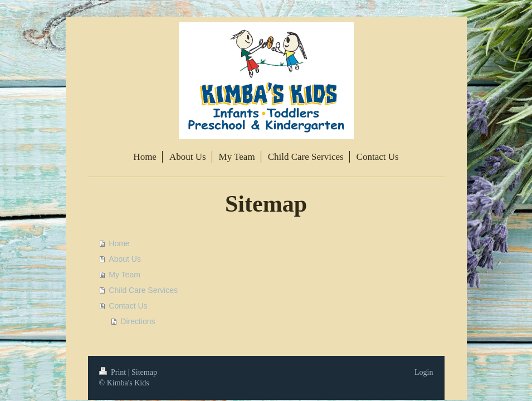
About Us (125, 259)
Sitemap (144, 372)
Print (114, 372)
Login (424, 372)
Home (119, 243)
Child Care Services (143, 290)
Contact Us (128, 306)
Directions (138, 321)
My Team (125, 275)
